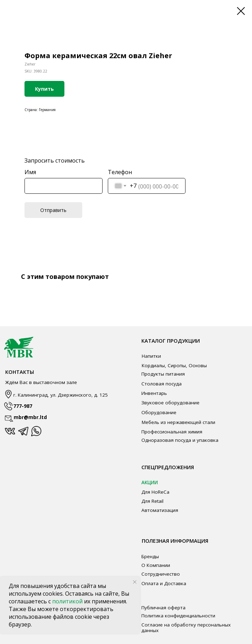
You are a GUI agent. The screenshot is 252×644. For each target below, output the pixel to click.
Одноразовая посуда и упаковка (180, 440)
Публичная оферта (163, 608)
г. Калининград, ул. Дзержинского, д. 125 (61, 395)
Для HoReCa (155, 492)
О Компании (156, 565)
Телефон (120, 172)
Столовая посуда (162, 384)
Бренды (150, 556)
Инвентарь (154, 393)
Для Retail (152, 501)
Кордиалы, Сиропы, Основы (174, 365)
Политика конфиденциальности (178, 616)
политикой (68, 601)
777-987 (23, 406)
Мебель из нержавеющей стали (178, 422)
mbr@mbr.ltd (30, 417)
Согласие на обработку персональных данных (186, 628)
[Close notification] (135, 582)
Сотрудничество (161, 574)
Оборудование (159, 412)
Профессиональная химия (172, 432)
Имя (30, 172)
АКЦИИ (150, 482)
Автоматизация (160, 510)
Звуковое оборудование (170, 403)
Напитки (151, 356)
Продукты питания (163, 374)
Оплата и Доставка (164, 583)
